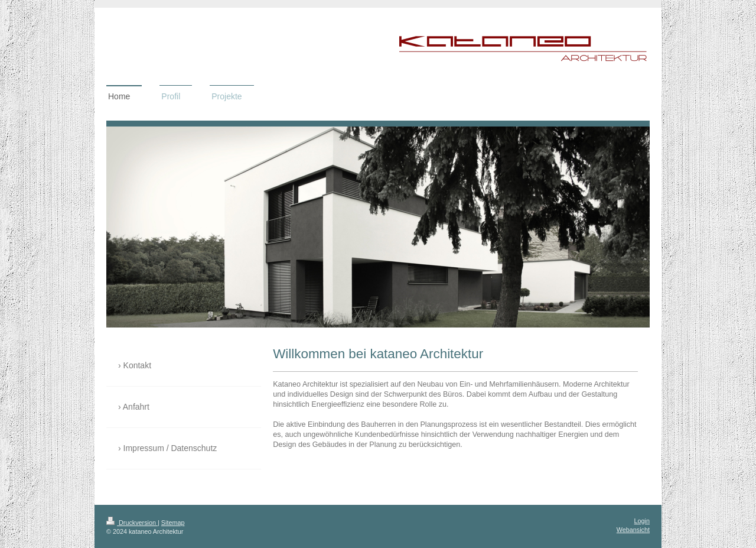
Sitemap (173, 523)
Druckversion (132, 523)
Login (642, 521)
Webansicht (633, 530)
